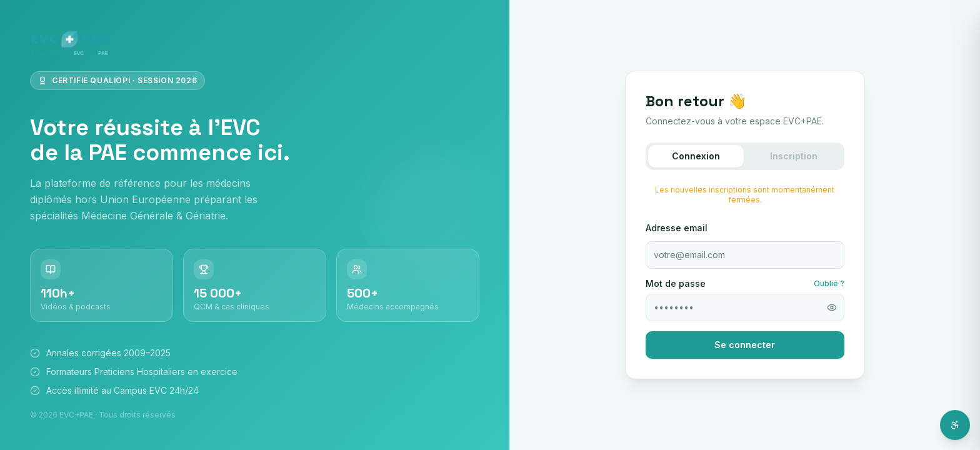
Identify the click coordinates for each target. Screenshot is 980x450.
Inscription (794, 156)
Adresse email (677, 228)
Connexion (696, 156)
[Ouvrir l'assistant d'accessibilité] (955, 425)
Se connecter (745, 345)
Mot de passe (676, 284)
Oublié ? (829, 283)
